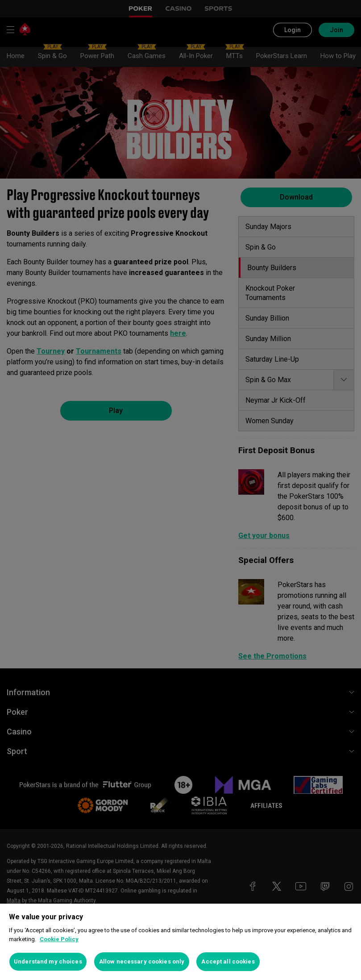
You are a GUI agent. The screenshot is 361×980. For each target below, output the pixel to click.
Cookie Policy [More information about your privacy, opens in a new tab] (59, 939)
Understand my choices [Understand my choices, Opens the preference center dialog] (48, 961)
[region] (180, 942)
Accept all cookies (228, 961)
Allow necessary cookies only (142, 961)
